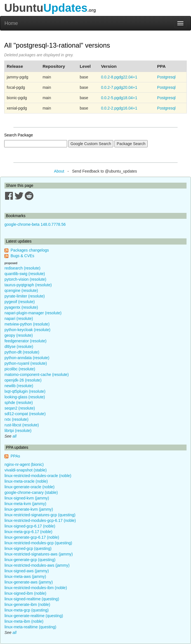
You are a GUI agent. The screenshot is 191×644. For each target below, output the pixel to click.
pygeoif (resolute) (20, 302)
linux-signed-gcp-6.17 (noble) (30, 526)
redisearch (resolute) (22, 268)
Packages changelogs (30, 250)
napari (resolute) (19, 318)
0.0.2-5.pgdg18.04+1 (119, 98)
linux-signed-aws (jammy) (27, 571)
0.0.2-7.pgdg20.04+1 (119, 87)
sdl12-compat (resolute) (25, 414)
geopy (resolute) (19, 335)
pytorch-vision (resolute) (25, 279)
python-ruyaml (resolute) (26, 363)
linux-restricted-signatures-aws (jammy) (39, 554)
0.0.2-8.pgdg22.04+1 (119, 77)
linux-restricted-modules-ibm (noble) (36, 588)
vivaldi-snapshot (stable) (26, 470)
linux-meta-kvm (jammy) (25, 504)
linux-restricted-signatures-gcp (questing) (40, 515)
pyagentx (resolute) (21, 307)
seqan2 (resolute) (20, 408)
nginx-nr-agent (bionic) (24, 464)
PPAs (15, 456)
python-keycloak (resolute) (27, 330)
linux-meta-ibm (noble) (24, 621)
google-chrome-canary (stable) (31, 492)
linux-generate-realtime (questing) (34, 616)
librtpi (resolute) (18, 431)
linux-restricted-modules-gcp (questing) (38, 543)
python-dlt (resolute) (22, 352)
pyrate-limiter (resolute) (25, 296)
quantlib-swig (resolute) (25, 274)
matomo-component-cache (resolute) (37, 375)
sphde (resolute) (19, 403)
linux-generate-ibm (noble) (27, 605)
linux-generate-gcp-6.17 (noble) (32, 537)
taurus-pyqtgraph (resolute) (28, 285)
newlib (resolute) (19, 386)
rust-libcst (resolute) (22, 425)
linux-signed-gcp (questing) (28, 548)
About (59, 171)
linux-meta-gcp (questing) (27, 610)
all (15, 436)
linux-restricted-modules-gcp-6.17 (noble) (40, 520)
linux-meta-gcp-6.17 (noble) (28, 532)
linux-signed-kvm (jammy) (27, 498)
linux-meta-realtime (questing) (30, 627)
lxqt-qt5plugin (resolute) (25, 391)
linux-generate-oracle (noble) (30, 487)
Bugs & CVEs (23, 256)
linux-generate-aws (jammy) (29, 582)
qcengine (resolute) (21, 290)
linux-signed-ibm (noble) (25, 593)
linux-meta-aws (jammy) (25, 576)
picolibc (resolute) (20, 369)
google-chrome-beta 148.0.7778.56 (35, 224)
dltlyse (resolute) (19, 347)
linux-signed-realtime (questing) (32, 599)
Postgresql (166, 77)
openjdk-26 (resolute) (23, 380)
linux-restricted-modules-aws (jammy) (37, 565)
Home (11, 23)
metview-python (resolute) (27, 324)
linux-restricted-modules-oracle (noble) (38, 476)
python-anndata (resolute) (27, 358)
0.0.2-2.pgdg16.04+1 (119, 108)
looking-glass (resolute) (25, 397)
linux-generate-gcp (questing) (30, 560)
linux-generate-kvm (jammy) (29, 509)
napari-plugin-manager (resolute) (33, 313)
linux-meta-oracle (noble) (26, 481)
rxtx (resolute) (16, 419)
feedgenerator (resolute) (25, 341)
